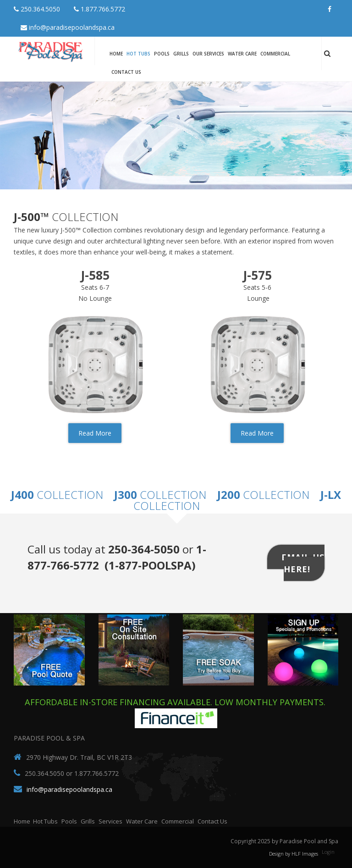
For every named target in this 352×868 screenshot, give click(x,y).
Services (110, 821)
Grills (181, 54)
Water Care (242, 54)
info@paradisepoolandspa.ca (68, 27)
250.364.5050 (37, 9)
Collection (57, 495)
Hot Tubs (138, 54)
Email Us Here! (303, 563)
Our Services (208, 54)
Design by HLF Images (294, 854)
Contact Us (126, 72)
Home (116, 54)
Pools (162, 54)
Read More (95, 433)
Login (328, 852)
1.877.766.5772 (99, 9)
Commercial (275, 54)
